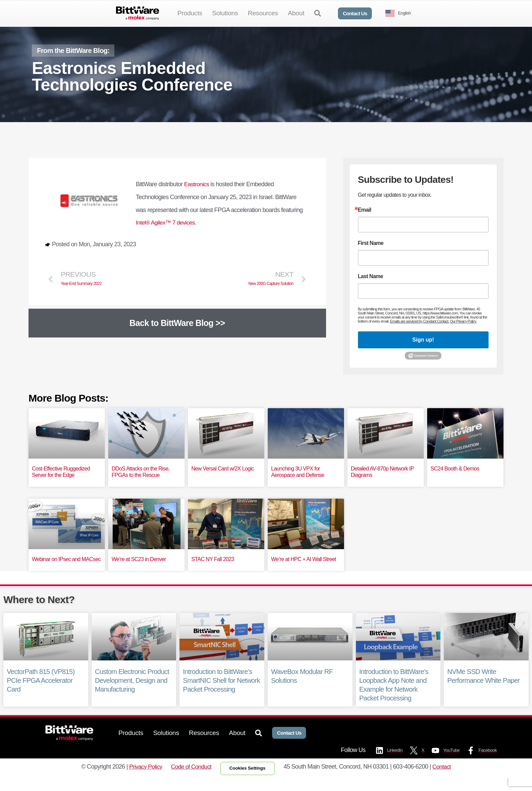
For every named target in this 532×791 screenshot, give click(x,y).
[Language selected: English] (401, 13)
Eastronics (197, 195)
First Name (371, 254)
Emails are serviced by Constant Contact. (419, 332)
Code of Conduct (189, 778)
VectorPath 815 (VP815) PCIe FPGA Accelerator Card (41, 692)
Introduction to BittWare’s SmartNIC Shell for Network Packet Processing (221, 692)
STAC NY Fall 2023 (213, 570)
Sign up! (423, 351)
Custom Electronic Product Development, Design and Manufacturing (132, 692)
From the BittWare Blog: (73, 62)
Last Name (370, 288)
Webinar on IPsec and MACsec (66, 570)
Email (365, 221)
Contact (446, 778)
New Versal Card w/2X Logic (223, 479)
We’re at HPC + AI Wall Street (303, 570)
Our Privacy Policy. (463, 332)
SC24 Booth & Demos (455, 479)
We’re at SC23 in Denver (139, 570)
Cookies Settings (249, 780)
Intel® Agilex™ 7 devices (167, 234)
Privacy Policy (142, 778)
